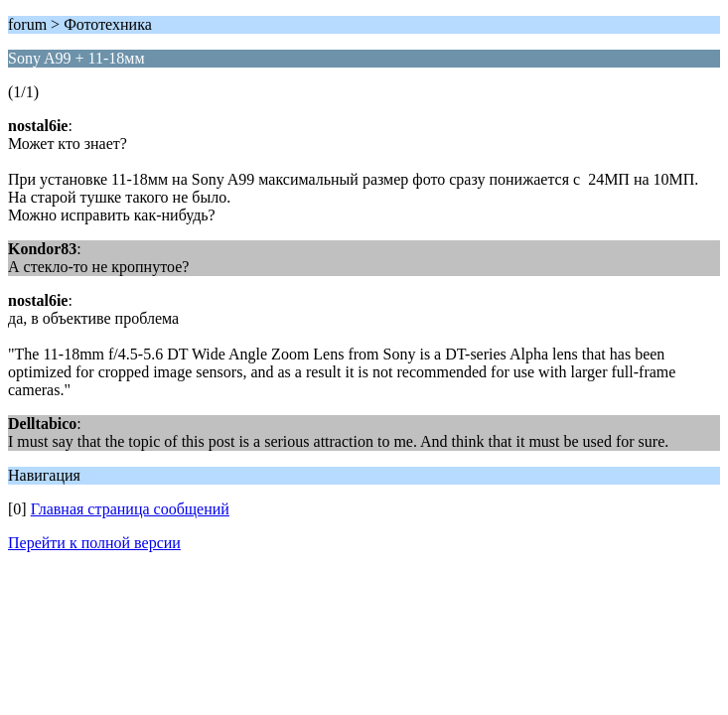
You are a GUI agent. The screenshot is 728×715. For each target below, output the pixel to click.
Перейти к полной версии (94, 543)
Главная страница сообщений (130, 509)
